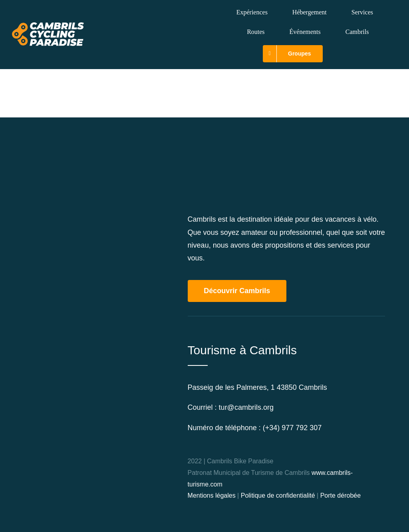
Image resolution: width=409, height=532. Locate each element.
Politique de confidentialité (278, 495)
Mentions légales (212, 495)
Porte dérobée (341, 495)
